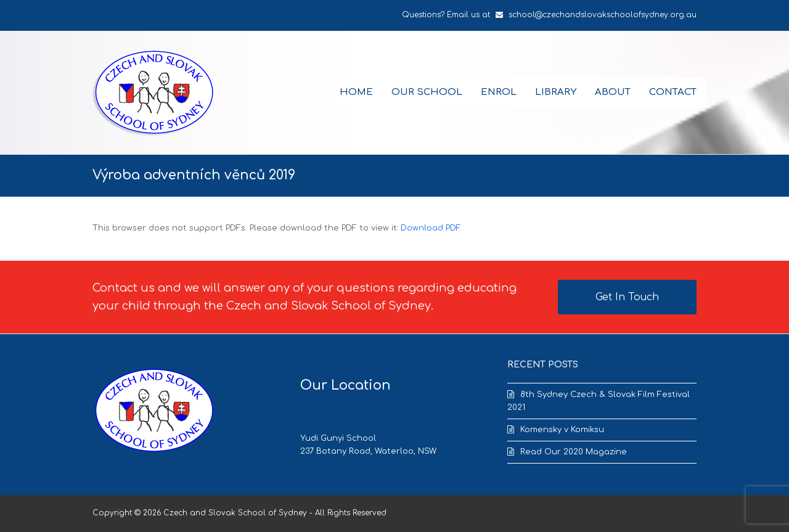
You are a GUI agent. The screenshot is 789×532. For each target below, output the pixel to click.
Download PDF (430, 228)
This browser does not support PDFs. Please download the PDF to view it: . (277, 228)
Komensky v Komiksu (562, 430)
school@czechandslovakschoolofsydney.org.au (603, 15)
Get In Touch (627, 297)
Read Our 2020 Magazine (574, 452)
